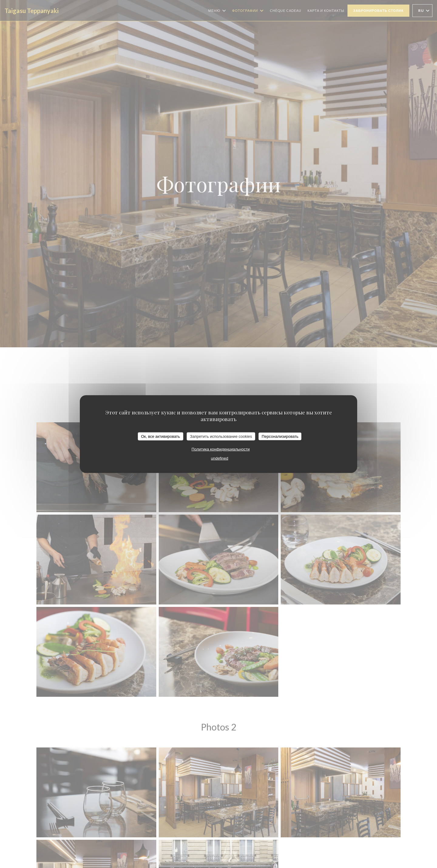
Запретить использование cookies (221, 436)
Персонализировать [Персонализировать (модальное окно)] (280, 436)
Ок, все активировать (161, 436)
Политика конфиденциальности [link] (221, 449)
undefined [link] (220, 458)
